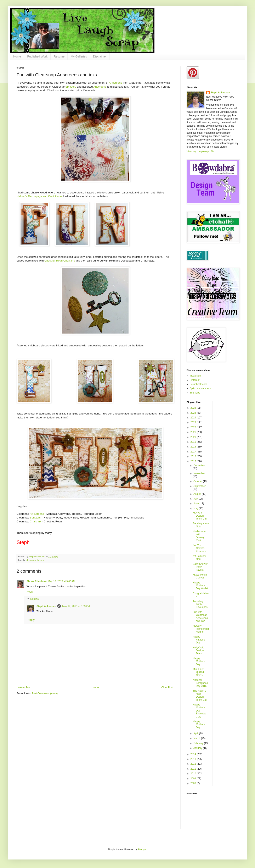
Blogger (142, 850)
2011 (194, 769)
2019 (194, 442)
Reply (30, 592)
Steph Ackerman (46, 606)
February (199, 743)
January (198, 748)
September (200, 486)
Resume (59, 56)
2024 (194, 418)
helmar (41, 560)
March (197, 738)
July (196, 499)
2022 (194, 427)
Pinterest (195, 380)
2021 (194, 432)
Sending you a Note (201, 525)
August (198, 494)
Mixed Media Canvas (200, 576)
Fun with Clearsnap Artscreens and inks (200, 617)
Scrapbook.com (198, 384)
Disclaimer (100, 56)
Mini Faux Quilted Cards (198, 672)
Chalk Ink (36, 521)
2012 (194, 764)
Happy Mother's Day (199, 661)
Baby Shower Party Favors (200, 567)
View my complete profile (200, 152)
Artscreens (115, 83)
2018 (194, 447)
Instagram (195, 376)
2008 (194, 783)
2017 (194, 452)
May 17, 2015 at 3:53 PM (76, 606)
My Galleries (79, 56)
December (199, 466)
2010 (194, 774)
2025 (194, 413)
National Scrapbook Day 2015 (200, 683)
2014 (194, 754)
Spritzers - (36, 518)
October (198, 481)
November (199, 473)
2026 (194, 408)
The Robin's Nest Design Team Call (200, 695)
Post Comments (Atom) (45, 693)
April (196, 734)
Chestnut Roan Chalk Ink (60, 261)
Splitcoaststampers (200, 388)
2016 (194, 456)
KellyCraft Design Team (198, 651)
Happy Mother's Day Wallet (200, 586)
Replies (34, 599)
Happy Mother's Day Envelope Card (200, 711)
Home (17, 56)
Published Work (37, 56)
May (196, 509)
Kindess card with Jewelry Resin (200, 536)
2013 (194, 759)
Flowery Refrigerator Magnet (201, 629)
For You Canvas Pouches (199, 548)
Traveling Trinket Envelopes (200, 604)
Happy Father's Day (199, 640)
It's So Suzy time (199, 557)
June (196, 504)
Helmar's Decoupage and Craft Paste (39, 196)
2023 (194, 422)
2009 (194, 779)
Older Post (167, 687)
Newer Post (24, 687)
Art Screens (37, 514)
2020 (194, 437)
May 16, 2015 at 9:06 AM (62, 581)
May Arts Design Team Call (200, 516)
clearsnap (31, 560)
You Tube (195, 393)
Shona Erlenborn (37, 581)
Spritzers (71, 87)
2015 (194, 461)
